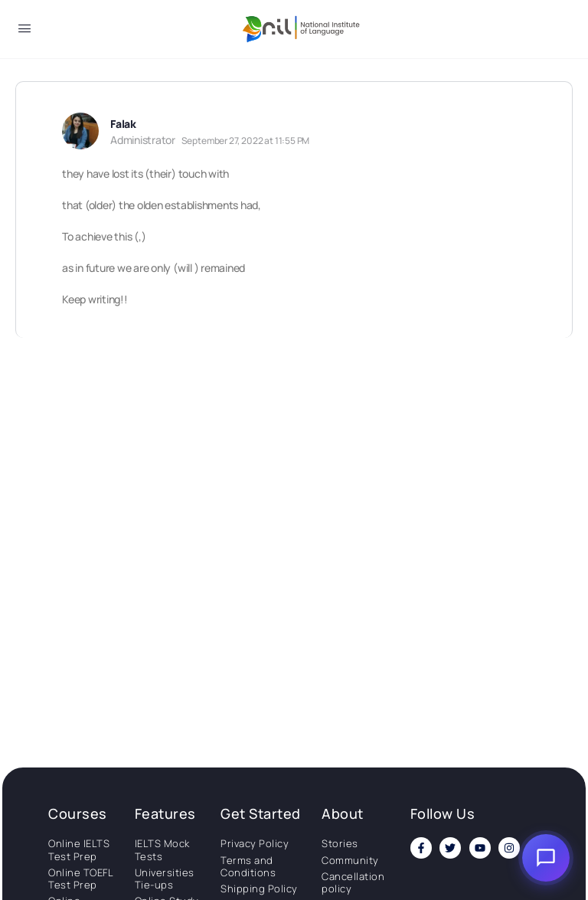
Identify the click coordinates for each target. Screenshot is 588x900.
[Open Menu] (24, 31)
